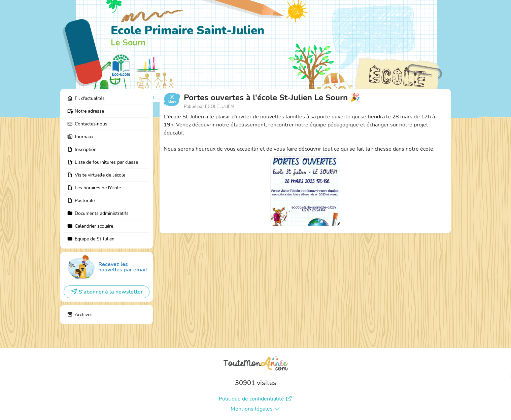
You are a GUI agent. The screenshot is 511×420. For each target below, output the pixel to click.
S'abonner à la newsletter (107, 292)
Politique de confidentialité (255, 399)
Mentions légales (256, 409)
